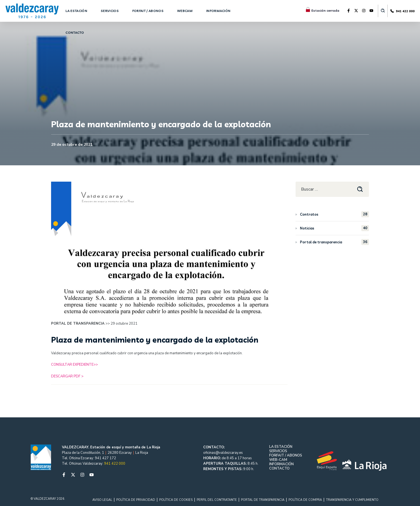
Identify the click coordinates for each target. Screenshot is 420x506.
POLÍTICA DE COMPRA (305, 500)
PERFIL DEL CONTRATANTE (217, 500)
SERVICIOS (278, 451)
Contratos (334, 214)
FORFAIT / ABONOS (286, 455)
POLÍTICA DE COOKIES (176, 500)
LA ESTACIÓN (281, 447)
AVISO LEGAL (102, 500)
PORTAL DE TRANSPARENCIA (263, 500)
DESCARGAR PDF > (67, 376)
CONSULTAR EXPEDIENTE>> (74, 365)
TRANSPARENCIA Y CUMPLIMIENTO (352, 500)
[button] (383, 11)
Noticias (334, 228)
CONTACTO (279, 468)
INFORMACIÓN (281, 464)
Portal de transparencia (334, 242)
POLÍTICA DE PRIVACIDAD (136, 500)
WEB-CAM (278, 460)
